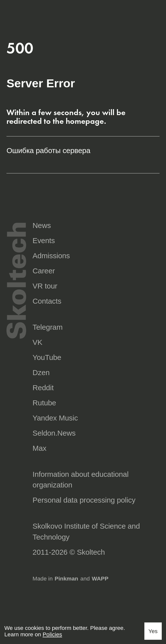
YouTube (47, 357)
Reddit (43, 388)
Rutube (44, 403)
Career (44, 271)
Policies (52, 634)
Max (40, 448)
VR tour (45, 286)
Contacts (47, 301)
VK (37, 342)
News (42, 225)
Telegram (48, 327)
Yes (153, 631)
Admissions (51, 256)
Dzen (41, 372)
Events (44, 241)
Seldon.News (54, 433)
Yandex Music (55, 418)
